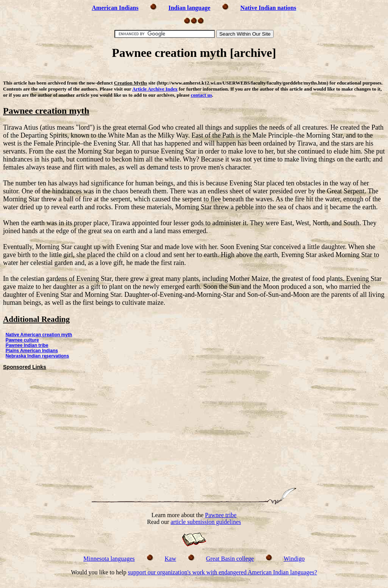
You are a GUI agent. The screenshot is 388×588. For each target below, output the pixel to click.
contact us (201, 95)
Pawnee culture (22, 340)
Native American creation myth (39, 335)
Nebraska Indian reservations (37, 356)
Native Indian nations (268, 8)
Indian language (189, 8)
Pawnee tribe (221, 515)
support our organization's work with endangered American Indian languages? (222, 572)
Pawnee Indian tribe (27, 345)
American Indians (115, 8)
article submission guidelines (206, 522)
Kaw (171, 559)
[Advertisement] (194, 71)
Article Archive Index (155, 89)
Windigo (294, 559)
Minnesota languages (109, 559)
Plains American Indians (32, 351)
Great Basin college (230, 559)
